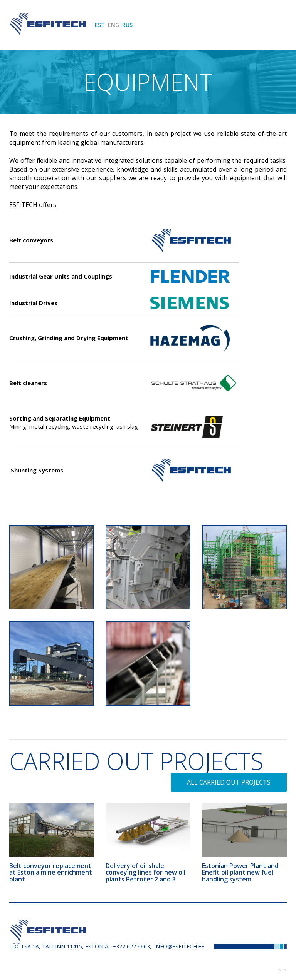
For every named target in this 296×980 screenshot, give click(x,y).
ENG (114, 25)
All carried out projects (229, 782)
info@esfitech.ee (179, 946)
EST (100, 25)
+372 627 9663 (131, 946)
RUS (127, 25)
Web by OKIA (282, 970)
